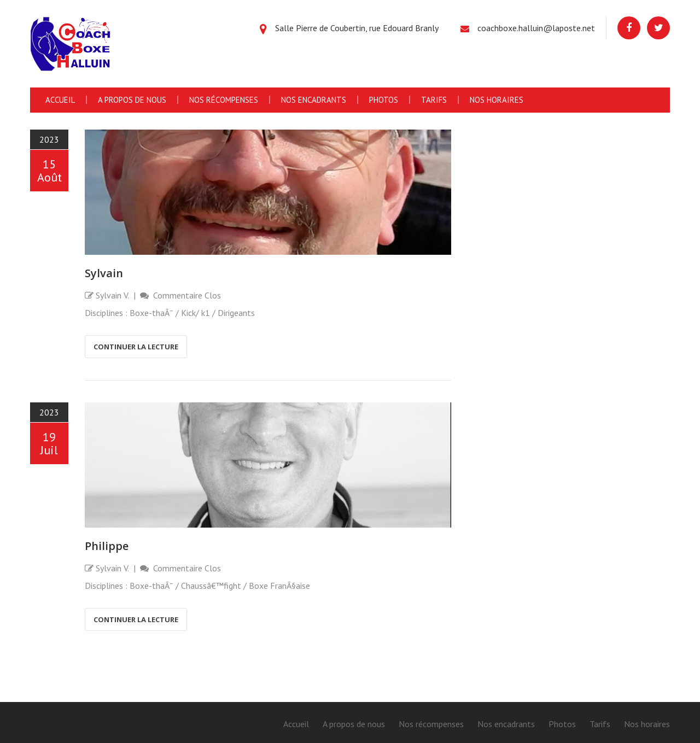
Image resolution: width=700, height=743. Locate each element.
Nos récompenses (224, 100)
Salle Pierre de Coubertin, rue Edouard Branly (357, 28)
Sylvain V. (112, 295)
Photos (384, 100)
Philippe (107, 546)
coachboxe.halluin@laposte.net (536, 28)
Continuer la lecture (136, 347)
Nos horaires (497, 100)
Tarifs (434, 100)
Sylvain (104, 273)
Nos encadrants (314, 100)
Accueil (60, 100)
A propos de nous (132, 100)
